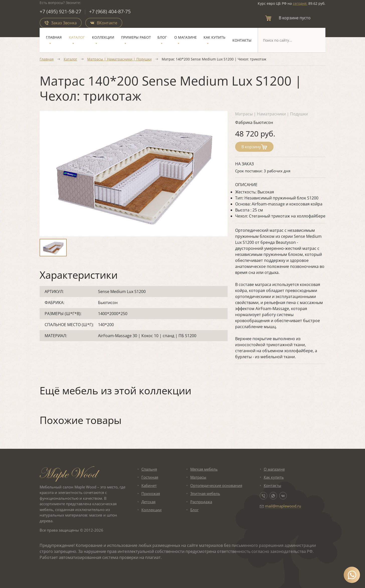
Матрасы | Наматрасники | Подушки (119, 59)
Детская (148, 502)
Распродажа (201, 502)
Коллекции (103, 37)
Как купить (214, 37)
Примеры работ (136, 37)
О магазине (186, 37)
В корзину (254, 147)
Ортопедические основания (216, 485)
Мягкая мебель (204, 469)
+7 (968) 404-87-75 (110, 11)
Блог (162, 37)
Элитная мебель (205, 493)
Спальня (149, 469)
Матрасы (198, 477)
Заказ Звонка (61, 23)
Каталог (77, 37)
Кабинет (149, 485)
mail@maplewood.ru (283, 506)
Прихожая (151, 493)
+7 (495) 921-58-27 (60, 11)
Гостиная (150, 477)
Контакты (242, 40)
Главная (54, 37)
